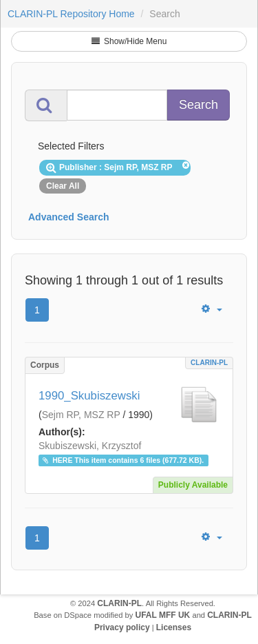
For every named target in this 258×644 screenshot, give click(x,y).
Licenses (174, 627)
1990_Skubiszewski (89, 396)
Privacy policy (122, 627)
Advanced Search (69, 217)
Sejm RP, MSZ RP (81, 415)
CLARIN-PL (209, 363)
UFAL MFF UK (163, 615)
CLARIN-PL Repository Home (71, 14)
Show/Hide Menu (129, 41)
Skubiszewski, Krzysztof (90, 446)
